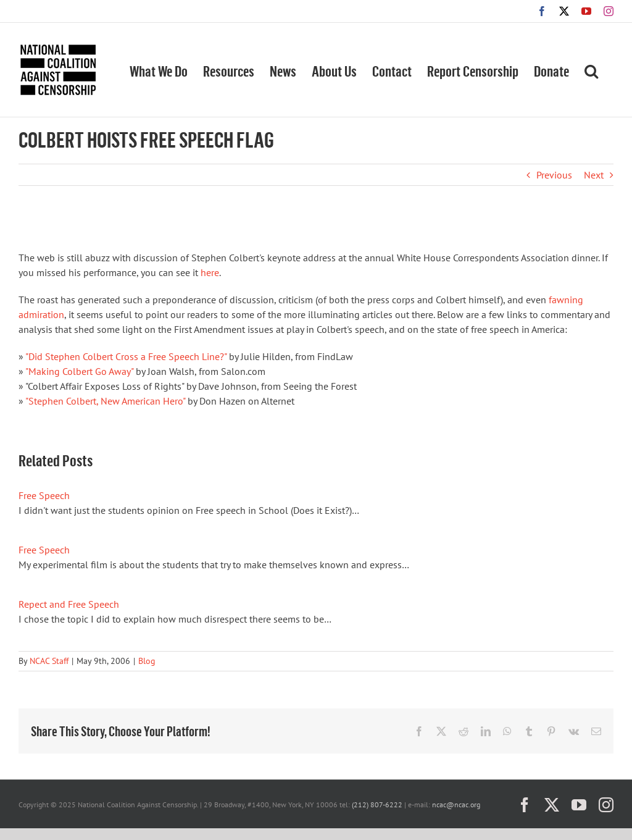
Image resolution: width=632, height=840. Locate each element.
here (210, 272)
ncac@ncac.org (456, 804)
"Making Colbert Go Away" (79, 371)
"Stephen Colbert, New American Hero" (105, 401)
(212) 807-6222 (377, 804)
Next (594, 175)
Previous (554, 175)
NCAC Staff (49, 661)
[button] (591, 70)
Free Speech (44, 495)
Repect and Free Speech (69, 604)
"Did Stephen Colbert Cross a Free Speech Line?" (126, 356)
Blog (147, 661)
